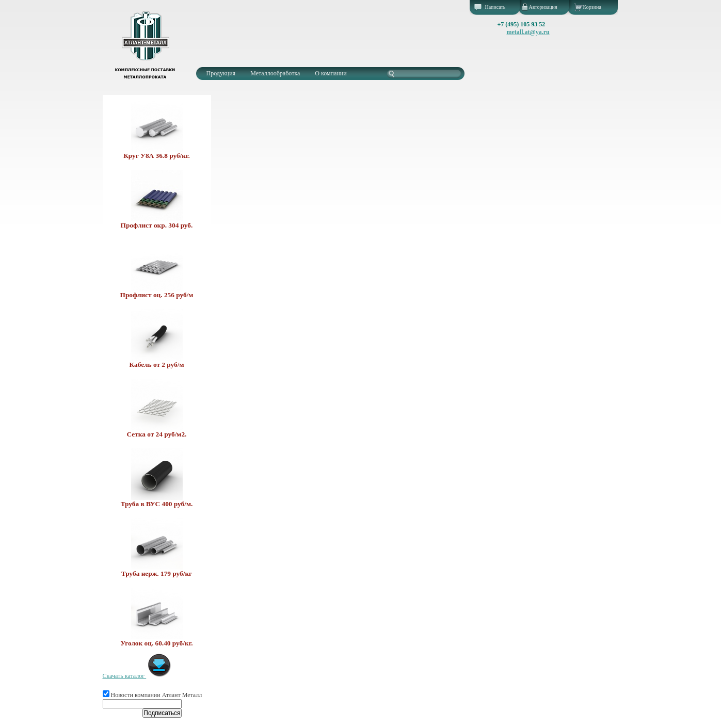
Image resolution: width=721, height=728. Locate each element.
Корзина (592, 7)
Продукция (221, 73)
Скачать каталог (138, 676)
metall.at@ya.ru (528, 32)
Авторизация (543, 7)
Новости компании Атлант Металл (153, 695)
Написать (495, 7)
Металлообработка (275, 73)
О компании (331, 73)
